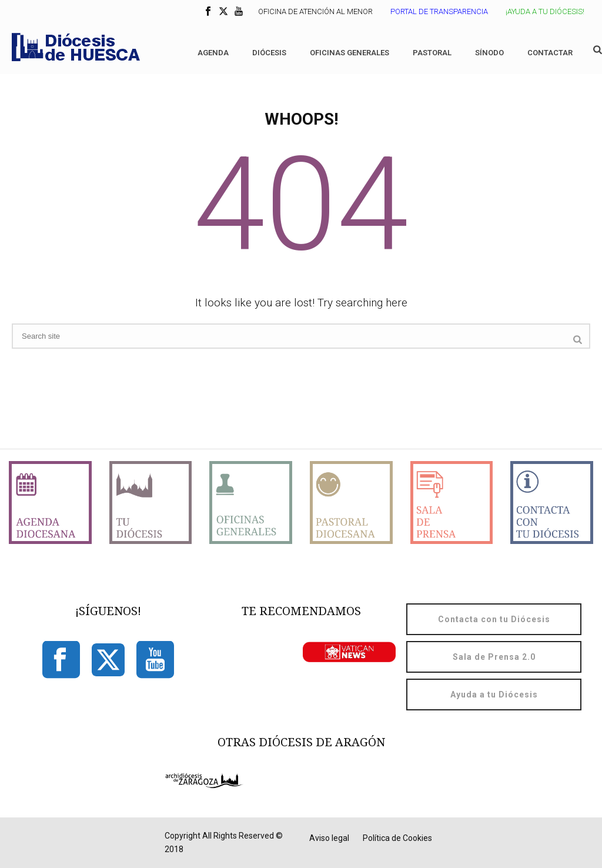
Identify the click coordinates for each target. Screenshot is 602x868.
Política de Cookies (397, 838)
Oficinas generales (350, 53)
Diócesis (269, 53)
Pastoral (432, 53)
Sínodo (489, 53)
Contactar (550, 53)
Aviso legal (329, 838)
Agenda (213, 53)
